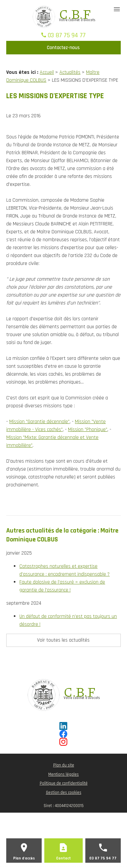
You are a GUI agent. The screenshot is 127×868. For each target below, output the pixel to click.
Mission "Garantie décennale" (39, 422)
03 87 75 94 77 (67, 35)
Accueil (47, 72)
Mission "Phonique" (88, 430)
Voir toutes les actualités (63, 640)
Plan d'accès (24, 858)
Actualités (70, 72)
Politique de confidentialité (64, 783)
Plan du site (64, 765)
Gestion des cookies (64, 793)
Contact (63, 858)
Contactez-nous (63, 48)
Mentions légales (63, 774)
